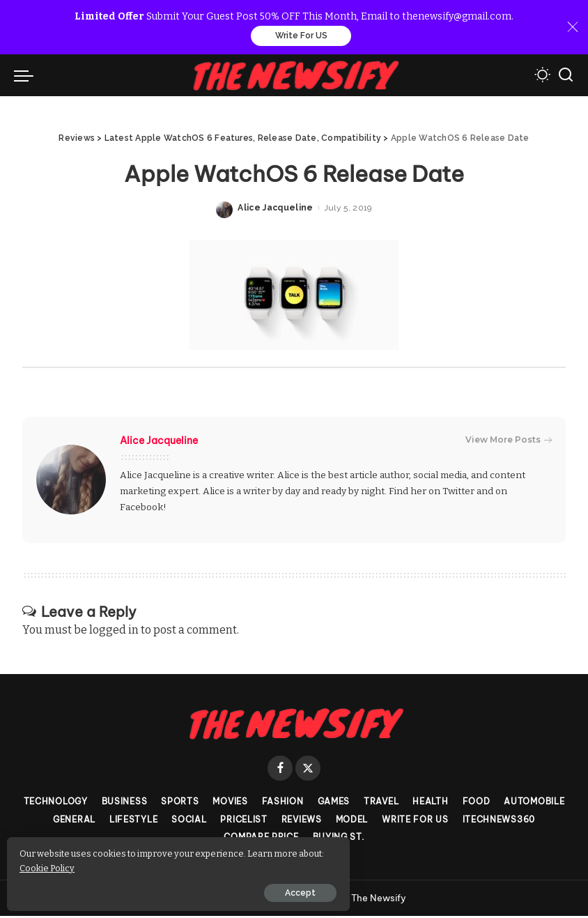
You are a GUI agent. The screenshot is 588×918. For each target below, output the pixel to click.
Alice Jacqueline (276, 210)
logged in (114, 631)
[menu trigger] (27, 77)
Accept (169, 888)
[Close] (573, 28)
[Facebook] (280, 770)
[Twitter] (308, 770)
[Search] (566, 77)
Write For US (301, 36)
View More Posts (509, 441)
